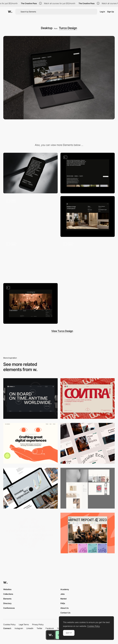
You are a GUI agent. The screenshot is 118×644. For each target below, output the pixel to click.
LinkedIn (30, 628)
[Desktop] (30, 399)
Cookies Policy (9, 624)
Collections (8, 594)
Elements (7, 599)
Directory (7, 603)
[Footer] (30, 303)
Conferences (9, 608)
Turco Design (68, 28)
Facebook (50, 628)
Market (64, 599)
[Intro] (30, 216)
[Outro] (88, 216)
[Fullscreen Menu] (30, 260)
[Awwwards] (10, 12)
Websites (7, 589)
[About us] (88, 173)
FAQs (63, 603)
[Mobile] (30, 173)
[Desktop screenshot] (88, 488)
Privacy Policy (38, 624)
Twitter (39, 628)
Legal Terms (24, 624)
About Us (64, 608)
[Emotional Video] (88, 260)
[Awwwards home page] (51, 635)
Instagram (19, 628)
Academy (65, 589)
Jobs (63, 594)
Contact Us (65, 613)
